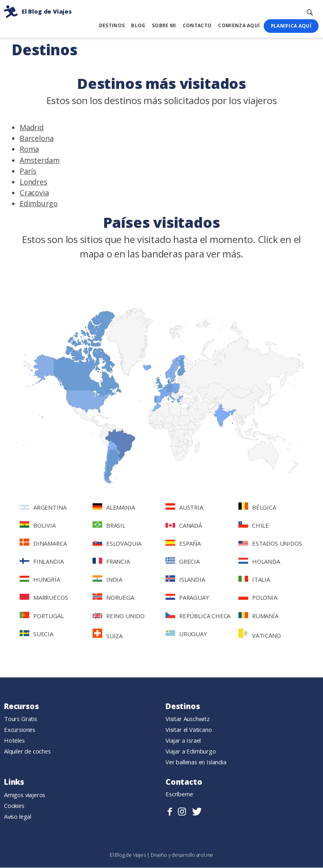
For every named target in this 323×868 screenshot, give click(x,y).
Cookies (14, 806)
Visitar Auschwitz (188, 719)
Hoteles (14, 741)
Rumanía (258, 616)
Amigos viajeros (25, 795)
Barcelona (36, 139)
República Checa (198, 616)
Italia (254, 580)
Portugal (42, 616)
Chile (254, 526)
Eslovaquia (117, 544)
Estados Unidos (270, 544)
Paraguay (187, 598)
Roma (29, 149)
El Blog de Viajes (128, 855)
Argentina (43, 508)
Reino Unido (119, 616)
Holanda (259, 562)
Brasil (109, 526)
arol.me (205, 855)
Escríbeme (179, 794)
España (183, 544)
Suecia (36, 634)
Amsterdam (39, 160)
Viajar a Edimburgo (191, 751)
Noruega (113, 598)
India (107, 580)
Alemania (114, 508)
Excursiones (20, 730)
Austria (184, 508)
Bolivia (38, 526)
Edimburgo (38, 204)
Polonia (258, 598)
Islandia (185, 580)
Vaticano (260, 634)
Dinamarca (43, 543)
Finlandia (41, 562)
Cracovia (34, 193)
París (28, 171)
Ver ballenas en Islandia (196, 762)
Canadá (184, 526)
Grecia (183, 562)
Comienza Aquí (239, 25)
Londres (33, 182)
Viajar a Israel (183, 741)
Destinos (112, 25)
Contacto (197, 25)
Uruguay (186, 634)
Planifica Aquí (291, 26)
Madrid (32, 128)
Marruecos (44, 598)
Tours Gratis (21, 719)
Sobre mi (164, 25)
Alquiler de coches (27, 751)
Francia (111, 562)
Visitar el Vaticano (189, 730)
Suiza (108, 635)
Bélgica (257, 507)
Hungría (40, 580)
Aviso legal (18, 817)
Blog (138, 25)
